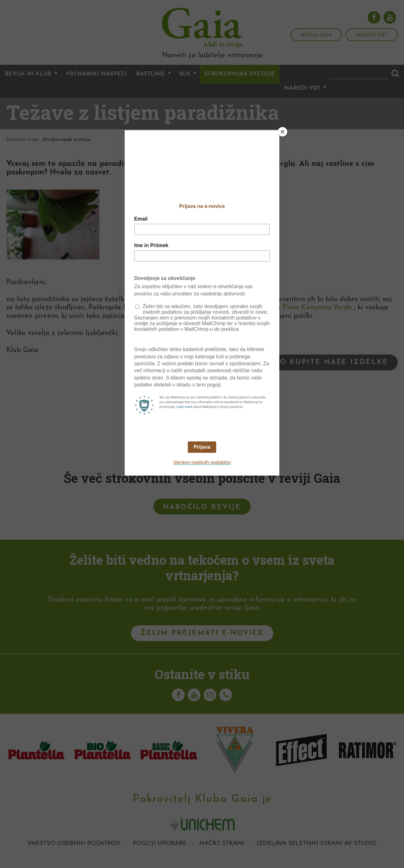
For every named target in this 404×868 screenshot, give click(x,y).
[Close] (282, 132)
